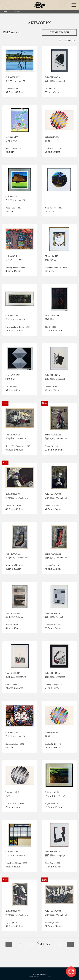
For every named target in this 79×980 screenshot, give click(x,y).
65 (60, 944)
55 (48, 944)
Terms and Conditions (39, 974)
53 (33, 944)
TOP (5, 12)
